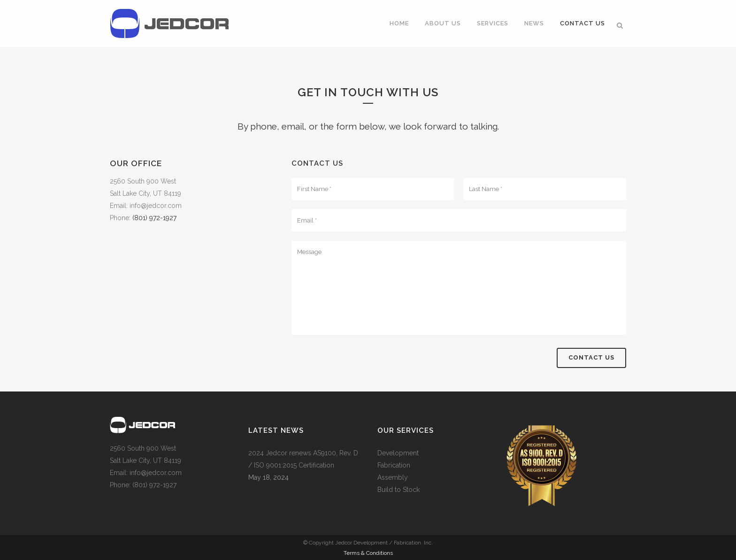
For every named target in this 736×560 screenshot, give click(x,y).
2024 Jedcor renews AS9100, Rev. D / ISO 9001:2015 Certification (303, 459)
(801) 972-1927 (154, 218)
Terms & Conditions (368, 553)
